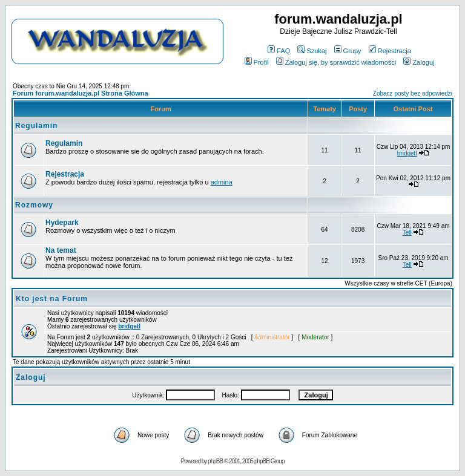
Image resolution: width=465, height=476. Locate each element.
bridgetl (407, 153)
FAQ (279, 51)
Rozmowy (34, 205)
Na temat (61, 250)
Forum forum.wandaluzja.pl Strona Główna (81, 93)
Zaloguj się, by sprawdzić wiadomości (336, 62)
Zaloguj (419, 62)
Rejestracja (390, 51)
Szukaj (312, 51)
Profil (257, 62)
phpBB (215, 461)
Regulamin (36, 126)
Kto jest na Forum (52, 299)
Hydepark (62, 223)
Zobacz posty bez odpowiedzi (413, 93)
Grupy (348, 51)
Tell (407, 233)
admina (222, 182)
